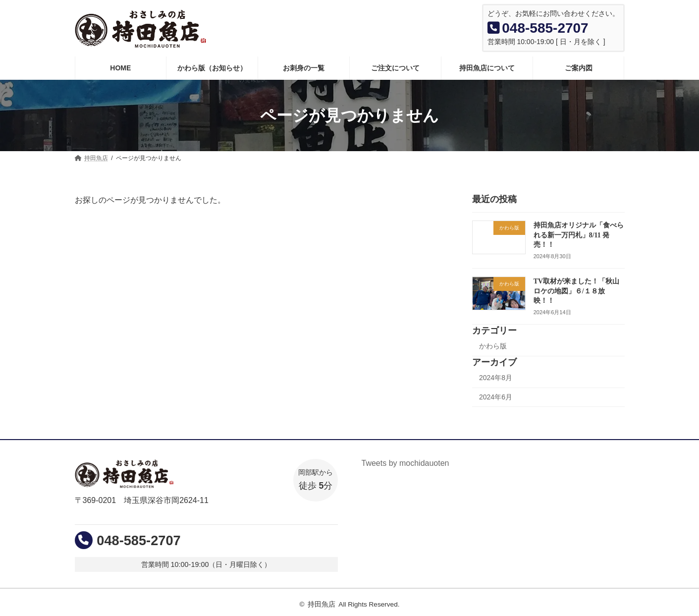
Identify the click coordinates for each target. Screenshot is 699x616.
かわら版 (493, 346)
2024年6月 (496, 397)
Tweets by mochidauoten (405, 463)
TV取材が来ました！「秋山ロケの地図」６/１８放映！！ (576, 291)
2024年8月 (496, 378)
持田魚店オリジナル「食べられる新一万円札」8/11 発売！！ (578, 235)
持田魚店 (322, 604)
